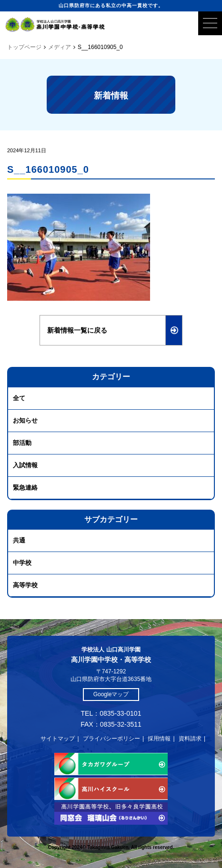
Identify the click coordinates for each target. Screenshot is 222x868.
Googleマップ (111, 694)
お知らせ (25, 420)
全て (19, 398)
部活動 (22, 443)
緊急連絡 (25, 488)
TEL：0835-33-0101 (111, 713)
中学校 (22, 563)
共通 (19, 540)
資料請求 (190, 739)
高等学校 (25, 585)
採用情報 (159, 739)
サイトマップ (58, 739)
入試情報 (25, 465)
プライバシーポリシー (111, 739)
